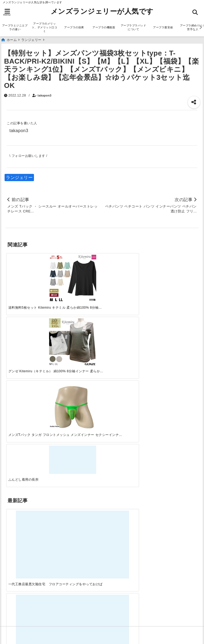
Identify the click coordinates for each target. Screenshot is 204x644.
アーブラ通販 (20, 415)
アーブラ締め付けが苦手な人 (36, 600)
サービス (16, 424)
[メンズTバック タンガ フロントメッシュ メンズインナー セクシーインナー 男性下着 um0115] (126, 275)
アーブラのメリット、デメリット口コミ (45, 27)
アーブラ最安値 (163, 27)
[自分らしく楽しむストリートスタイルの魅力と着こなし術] (126, 339)
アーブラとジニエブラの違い (15, 27)
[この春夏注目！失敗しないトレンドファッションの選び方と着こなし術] (78, 339)
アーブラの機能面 (104, 27)
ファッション (20, 441)
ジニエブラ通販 (22, 432)
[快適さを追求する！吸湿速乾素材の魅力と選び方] (174, 339)
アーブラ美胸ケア (25, 609)
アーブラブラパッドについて (134, 27)
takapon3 (45, 95)
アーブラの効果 (74, 27)
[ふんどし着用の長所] (174, 267)
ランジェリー (19, 178)
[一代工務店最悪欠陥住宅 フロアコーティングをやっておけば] (30, 339)
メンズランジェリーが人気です (102, 11)
